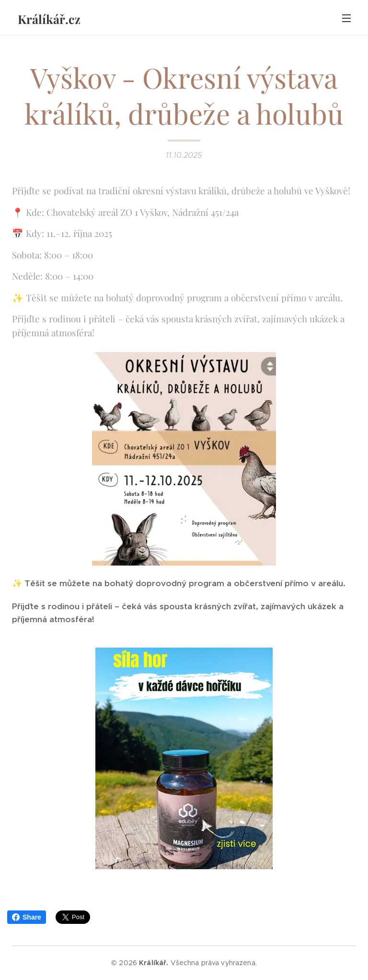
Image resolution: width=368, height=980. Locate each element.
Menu (346, 18)
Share (27, 917)
